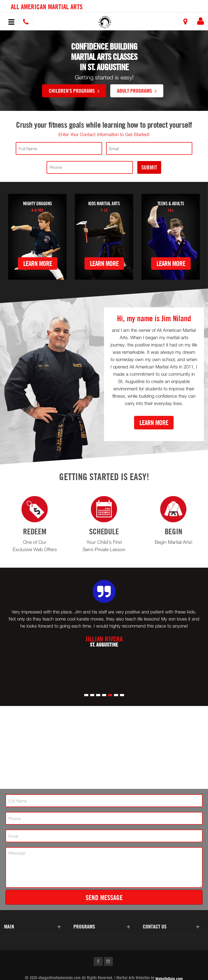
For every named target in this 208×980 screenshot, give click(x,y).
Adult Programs (137, 91)
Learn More (38, 263)
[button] (105, 22)
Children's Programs (74, 91)
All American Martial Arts (47, 7)
